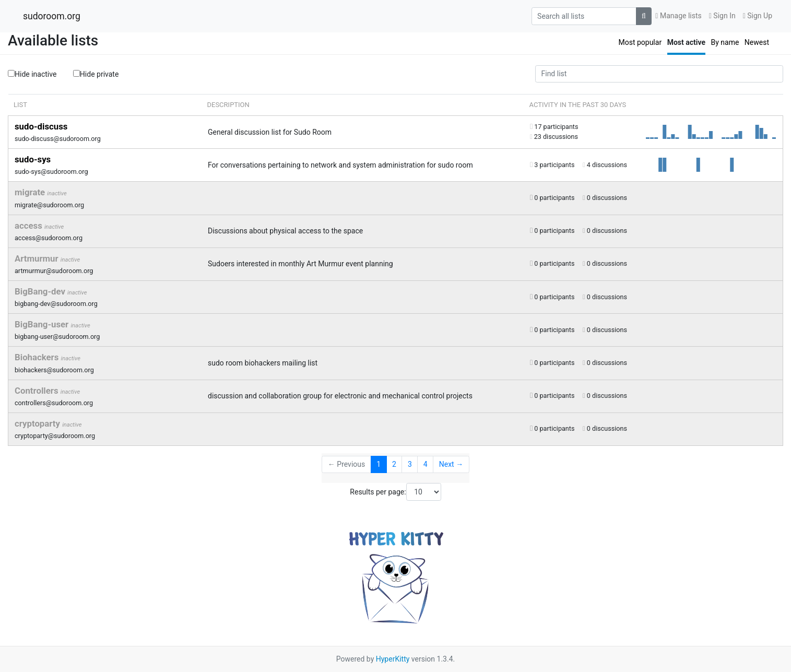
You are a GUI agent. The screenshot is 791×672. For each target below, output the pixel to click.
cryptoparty (38, 423)
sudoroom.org (52, 16)
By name (725, 42)
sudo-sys (33, 159)
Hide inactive (32, 74)
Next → (451, 464)
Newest (757, 42)
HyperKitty (393, 659)
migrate (31, 192)
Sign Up (758, 16)
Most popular (640, 42)
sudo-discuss (41, 126)
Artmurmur (38, 258)
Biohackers (38, 357)
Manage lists (678, 16)
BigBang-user (43, 324)
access (29, 226)
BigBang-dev (41, 291)
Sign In (722, 16)
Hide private (96, 74)
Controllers (38, 391)
